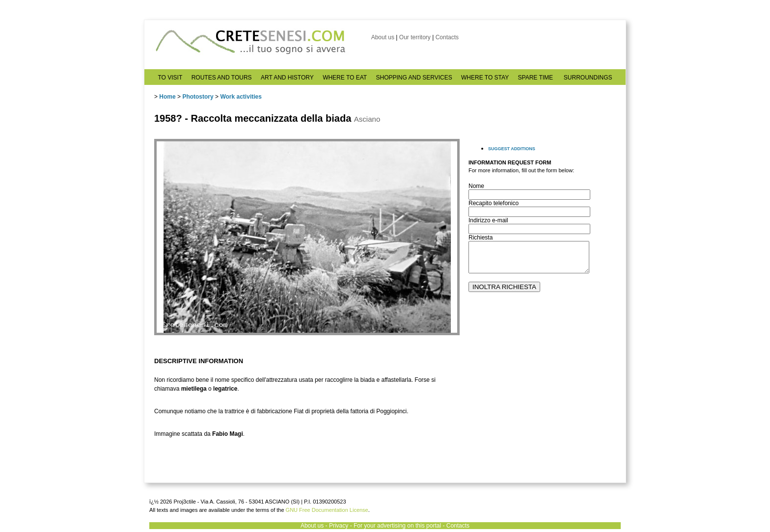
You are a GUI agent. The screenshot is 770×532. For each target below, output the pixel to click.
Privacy (339, 526)
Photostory (198, 97)
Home (167, 97)
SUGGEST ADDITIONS (512, 149)
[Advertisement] (542, 408)
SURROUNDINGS (588, 78)
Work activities (241, 97)
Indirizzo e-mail (488, 220)
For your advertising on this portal (397, 526)
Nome (476, 186)
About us (383, 37)
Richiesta (481, 238)
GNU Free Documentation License (327, 510)
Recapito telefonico (494, 203)
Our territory (415, 37)
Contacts (447, 37)
